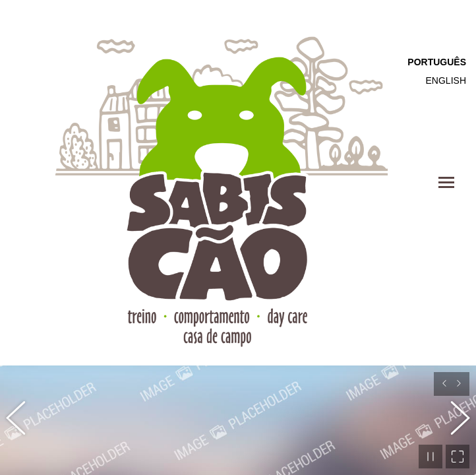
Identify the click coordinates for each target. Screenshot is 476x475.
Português (437, 62)
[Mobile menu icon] (446, 182)
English (446, 80)
